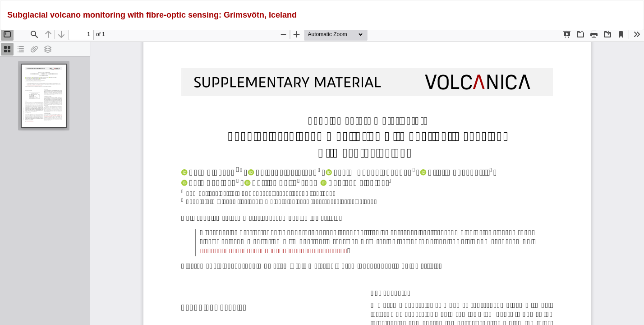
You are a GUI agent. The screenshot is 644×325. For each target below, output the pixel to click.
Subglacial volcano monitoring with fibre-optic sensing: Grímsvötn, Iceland (152, 15)
